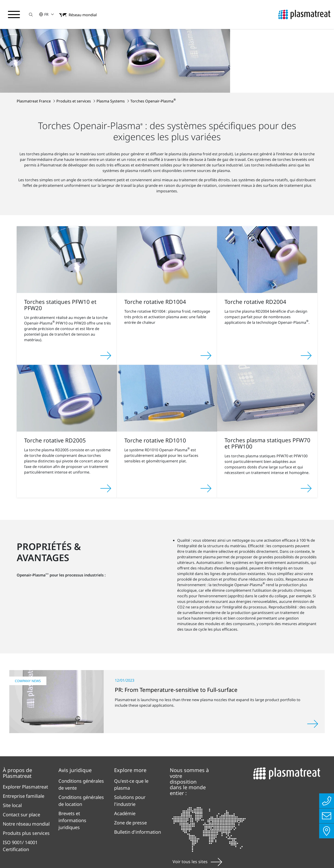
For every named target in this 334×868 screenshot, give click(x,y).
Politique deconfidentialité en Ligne (49, 830)
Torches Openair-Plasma (153, 43)
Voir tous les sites (197, 803)
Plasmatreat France (34, 43)
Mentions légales (123, 830)
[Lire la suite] (313, 666)
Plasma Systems (111, 43)
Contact (163, 830)
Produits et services (74, 43)
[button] (31, 14)
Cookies (15, 855)
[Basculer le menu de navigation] (14, 15)
